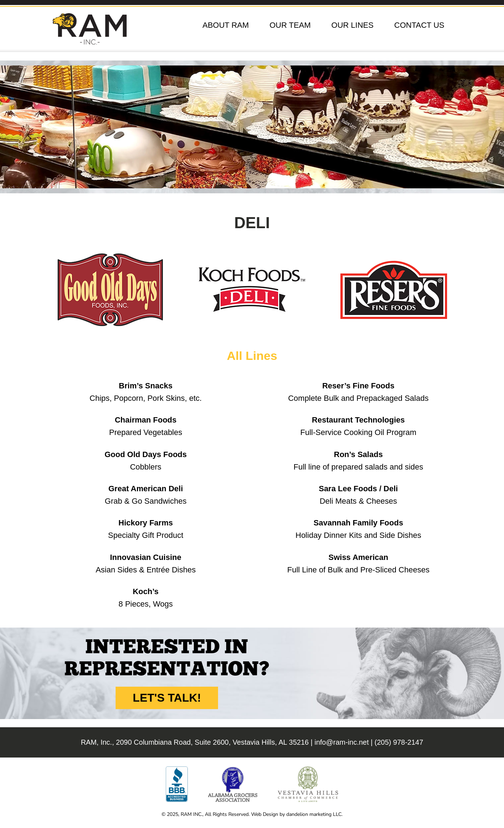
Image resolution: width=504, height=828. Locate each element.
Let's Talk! (167, 698)
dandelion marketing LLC (314, 814)
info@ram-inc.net (342, 742)
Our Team (290, 25)
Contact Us (419, 25)
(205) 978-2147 (399, 742)
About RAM (226, 25)
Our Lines (353, 25)
